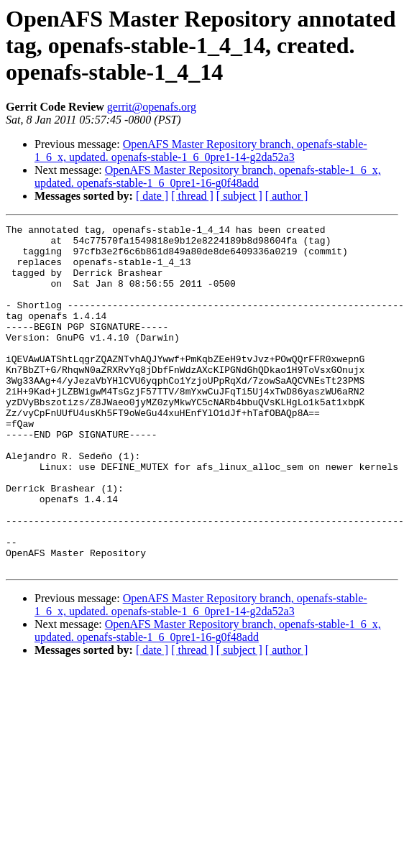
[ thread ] (192, 196)
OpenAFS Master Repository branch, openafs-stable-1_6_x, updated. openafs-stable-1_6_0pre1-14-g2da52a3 (201, 151)
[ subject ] (239, 196)
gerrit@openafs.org (152, 107)
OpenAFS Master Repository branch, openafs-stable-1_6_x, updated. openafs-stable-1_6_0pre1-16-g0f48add (208, 176)
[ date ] (152, 196)
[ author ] (287, 196)
